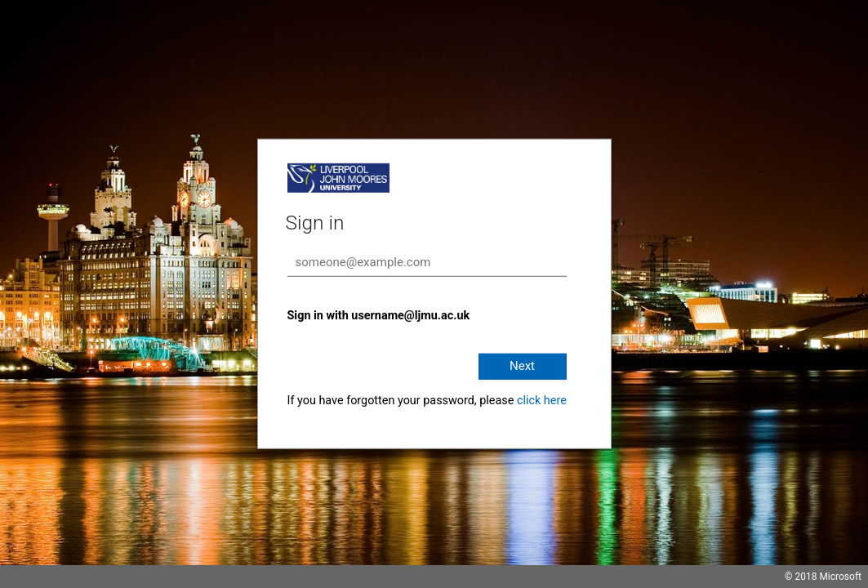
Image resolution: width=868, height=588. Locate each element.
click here (542, 401)
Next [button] (522, 366)
